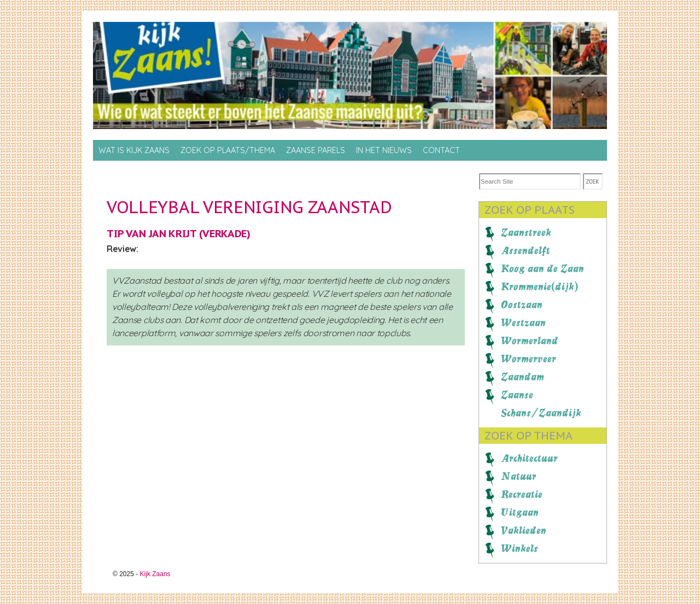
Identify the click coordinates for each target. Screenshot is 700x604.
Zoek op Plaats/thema (228, 150)
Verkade (224, 233)
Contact (441, 150)
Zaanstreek (526, 232)
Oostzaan (522, 304)
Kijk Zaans (155, 574)
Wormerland (530, 341)
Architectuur (529, 458)
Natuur (519, 476)
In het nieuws (384, 150)
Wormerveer (529, 359)
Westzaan (523, 322)
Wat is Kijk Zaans (134, 150)
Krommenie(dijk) (539, 286)
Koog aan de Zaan (542, 268)
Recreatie (522, 494)
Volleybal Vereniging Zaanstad (249, 207)
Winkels (520, 548)
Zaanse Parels (316, 150)
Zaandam (523, 377)
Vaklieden (524, 530)
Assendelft (526, 250)
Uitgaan (520, 512)
